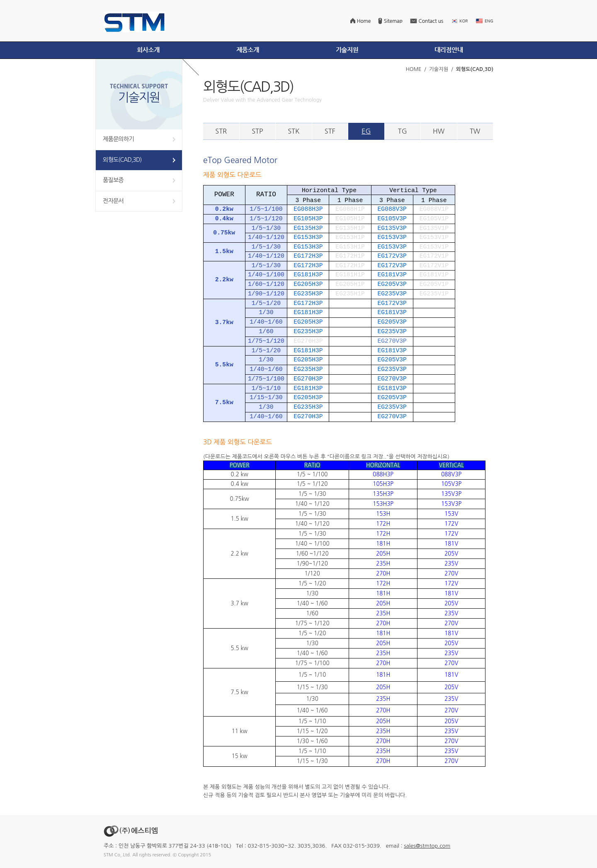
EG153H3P (308, 237)
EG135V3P (392, 228)
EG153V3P (392, 237)
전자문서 (113, 201)
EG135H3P (308, 228)
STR (221, 131)
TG (403, 131)
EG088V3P (392, 209)
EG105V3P (392, 219)
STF (330, 131)
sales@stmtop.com (427, 846)
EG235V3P (392, 294)
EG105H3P (308, 219)
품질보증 (113, 180)
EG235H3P (308, 294)
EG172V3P (392, 256)
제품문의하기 (118, 139)
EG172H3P (308, 256)
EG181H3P (308, 275)
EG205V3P (392, 284)
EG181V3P (392, 275)
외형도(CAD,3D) (122, 160)
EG (366, 131)
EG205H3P (308, 284)
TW (475, 131)
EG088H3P (308, 209)
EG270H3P (308, 379)
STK (294, 131)
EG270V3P (392, 379)
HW (439, 131)
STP (257, 131)
